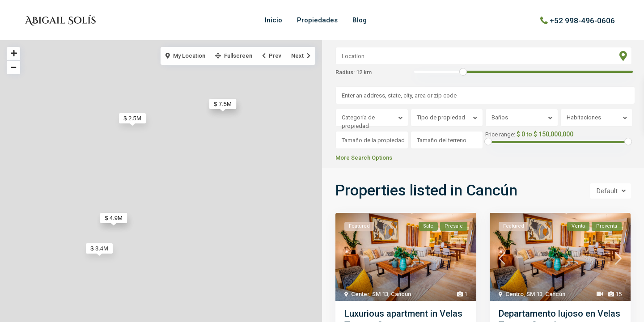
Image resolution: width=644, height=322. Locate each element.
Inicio (273, 20)
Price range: (500, 135)
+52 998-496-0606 (582, 20)
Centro (515, 294)
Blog (360, 20)
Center (360, 294)
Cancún (555, 294)
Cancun (401, 294)
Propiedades (317, 20)
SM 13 (380, 294)
